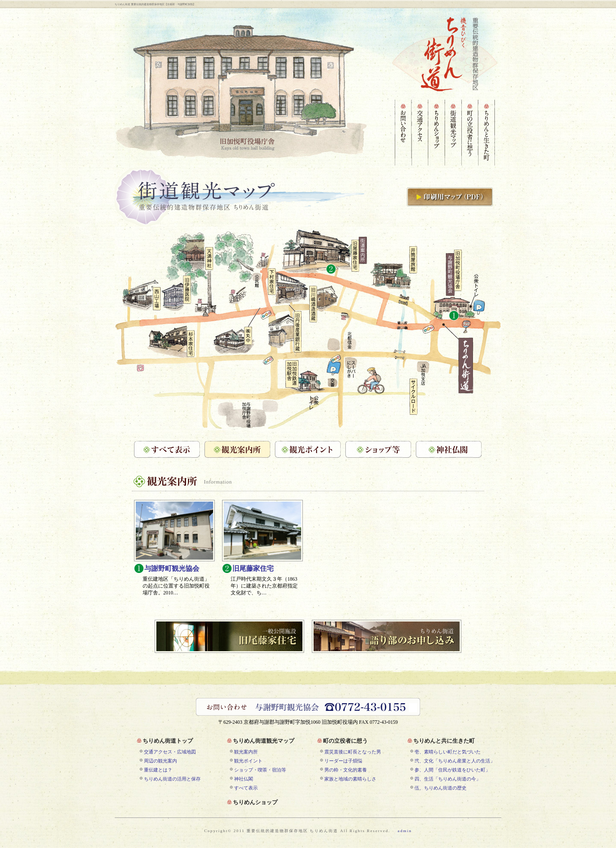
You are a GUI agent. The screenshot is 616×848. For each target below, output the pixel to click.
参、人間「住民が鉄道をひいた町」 (452, 770)
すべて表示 (246, 788)
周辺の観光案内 (160, 761)
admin (405, 831)
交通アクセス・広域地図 (170, 752)
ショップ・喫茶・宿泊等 (260, 770)
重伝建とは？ (158, 770)
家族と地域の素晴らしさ (350, 779)
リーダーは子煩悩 (343, 761)
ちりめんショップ (255, 803)
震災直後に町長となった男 (353, 752)
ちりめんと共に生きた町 (444, 741)
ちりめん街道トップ (168, 741)
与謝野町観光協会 (172, 569)
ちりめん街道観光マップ (264, 741)
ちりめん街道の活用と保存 (172, 779)
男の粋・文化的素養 (346, 770)
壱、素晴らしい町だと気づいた (448, 752)
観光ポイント (248, 761)
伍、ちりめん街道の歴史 (441, 788)
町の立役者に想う (345, 741)
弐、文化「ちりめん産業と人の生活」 (455, 761)
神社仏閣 (244, 779)
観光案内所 (246, 752)
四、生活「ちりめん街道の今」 (448, 779)
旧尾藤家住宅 (253, 569)
